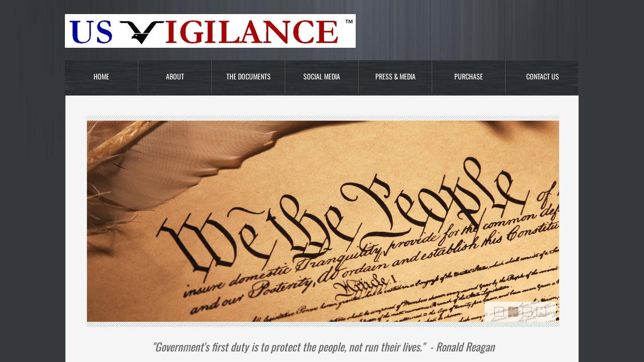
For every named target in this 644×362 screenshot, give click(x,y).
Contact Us (543, 76)
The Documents (249, 76)
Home (101, 76)
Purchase (469, 76)
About (175, 76)
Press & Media (395, 76)
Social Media (322, 76)
